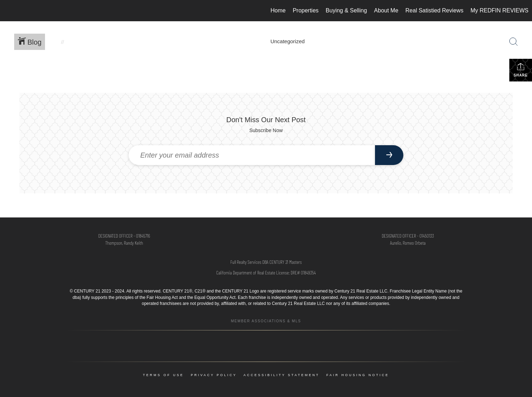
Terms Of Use (163, 375)
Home (278, 10)
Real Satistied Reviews (435, 10)
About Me (386, 10)
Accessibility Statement (281, 375)
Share (521, 70)
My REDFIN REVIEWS (499, 10)
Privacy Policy (214, 375)
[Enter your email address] (252, 155)
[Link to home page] (9, 11)
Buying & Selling (346, 10)
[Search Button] (514, 42)
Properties (306, 10)
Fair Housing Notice (358, 375)
